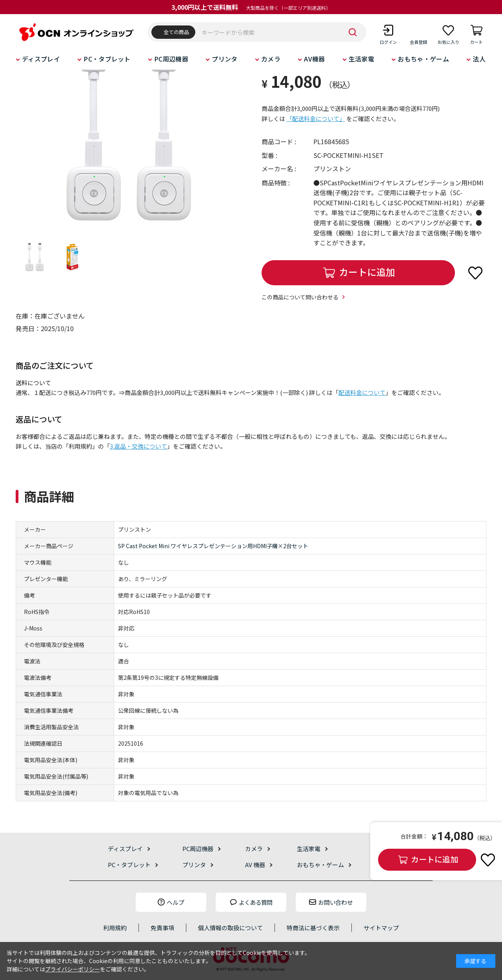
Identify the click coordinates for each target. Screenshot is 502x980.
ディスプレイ (41, 59)
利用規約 (115, 928)
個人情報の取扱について (230, 928)
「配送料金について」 (316, 119)
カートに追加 (367, 272)
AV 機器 (255, 865)
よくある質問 (256, 902)
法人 (479, 59)
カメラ (271, 59)
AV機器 (314, 59)
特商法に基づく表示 (313, 928)
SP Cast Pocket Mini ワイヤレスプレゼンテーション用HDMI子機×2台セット (213, 546)
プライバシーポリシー (73, 969)
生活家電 (361, 59)
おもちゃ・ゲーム (423, 59)
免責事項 (162, 928)
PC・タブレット (107, 59)
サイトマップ (381, 928)
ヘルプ (176, 902)
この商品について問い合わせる (300, 297)
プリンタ (225, 59)
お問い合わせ (335, 902)
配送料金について (362, 392)
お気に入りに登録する (475, 273)
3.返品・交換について (138, 446)
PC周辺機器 (171, 59)
